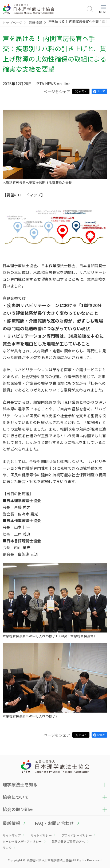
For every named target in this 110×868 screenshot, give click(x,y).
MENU (103, 10)
